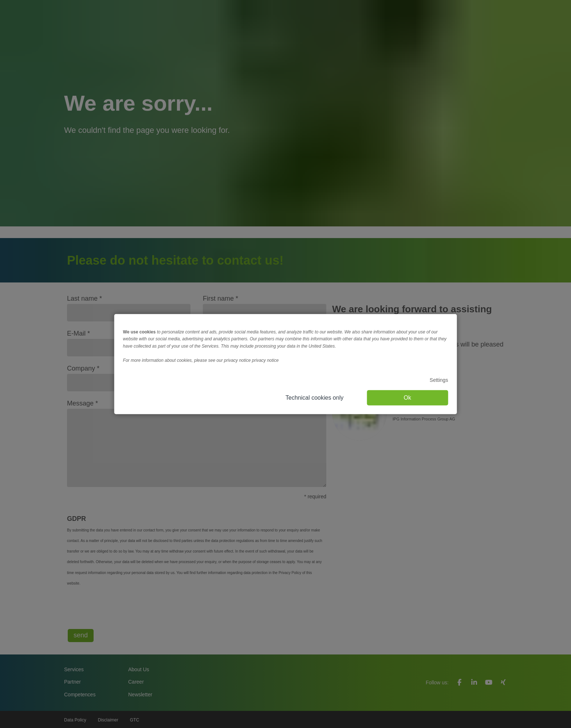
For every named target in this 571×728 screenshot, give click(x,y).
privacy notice (265, 360)
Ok (407, 397)
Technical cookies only (314, 397)
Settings (439, 380)
